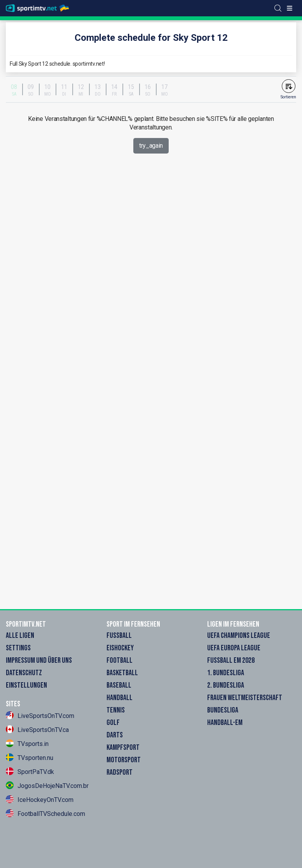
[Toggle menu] (290, 8)
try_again (151, 146)
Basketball (122, 673)
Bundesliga (223, 710)
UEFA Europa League (234, 648)
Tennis (116, 710)
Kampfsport (123, 747)
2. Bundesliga (226, 685)
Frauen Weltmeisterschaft (245, 698)
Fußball (119, 636)
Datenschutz (24, 673)
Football (120, 660)
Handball (120, 698)
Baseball (119, 685)
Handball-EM (225, 723)
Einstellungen (26, 685)
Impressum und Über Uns (39, 660)
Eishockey (120, 648)
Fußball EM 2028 (231, 660)
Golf (113, 723)
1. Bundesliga (226, 673)
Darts (115, 735)
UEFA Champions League (239, 636)
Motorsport (124, 760)
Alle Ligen (20, 636)
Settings (18, 648)
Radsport (120, 772)
